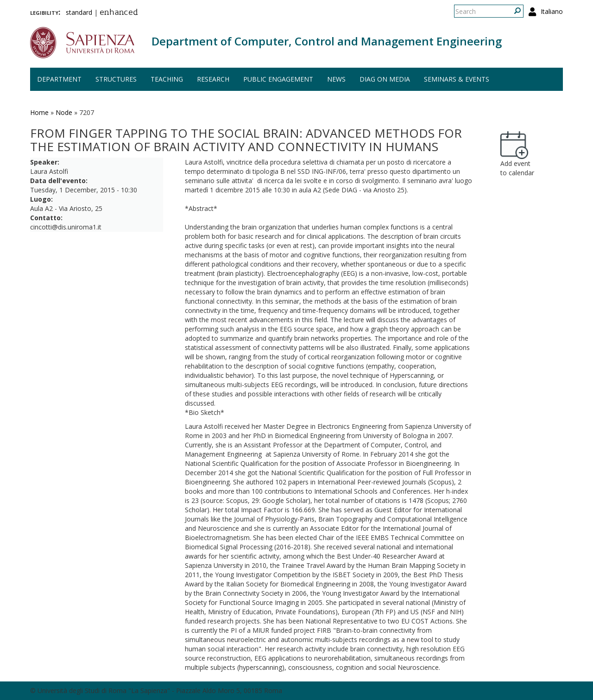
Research (213, 79)
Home (39, 112)
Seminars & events (457, 79)
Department (59, 79)
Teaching (167, 79)
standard (79, 12)
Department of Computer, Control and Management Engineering (327, 41)
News (336, 79)
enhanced (119, 13)
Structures (116, 79)
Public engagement (278, 79)
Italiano (552, 11)
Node (64, 112)
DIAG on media (385, 79)
